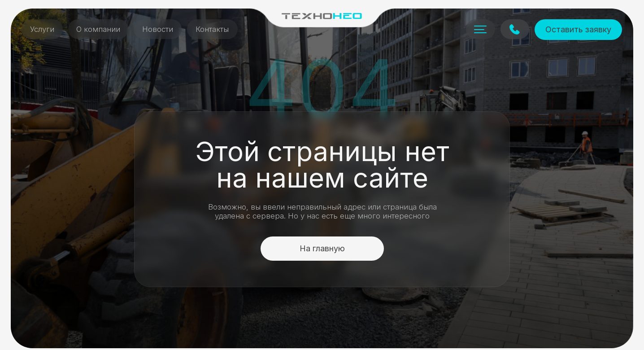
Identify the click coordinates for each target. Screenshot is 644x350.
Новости (158, 29)
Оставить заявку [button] (578, 29)
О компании (98, 29)
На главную (322, 248)
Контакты (212, 29)
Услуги (42, 29)
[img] (322, 16)
